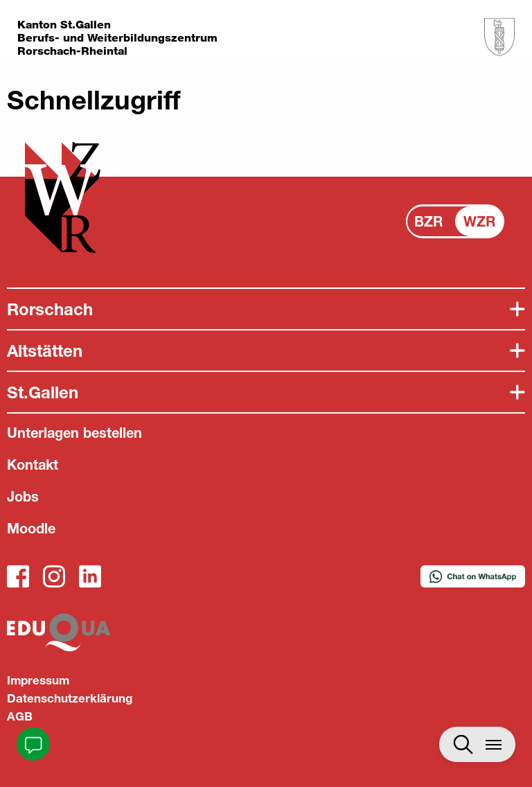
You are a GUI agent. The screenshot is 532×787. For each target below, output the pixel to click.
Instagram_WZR (54, 576)
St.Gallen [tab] (43, 392)
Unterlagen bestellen (74, 433)
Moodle (31, 528)
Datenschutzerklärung (70, 698)
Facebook (18, 576)
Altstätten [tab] (45, 351)
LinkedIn (90, 576)
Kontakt (33, 465)
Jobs (23, 496)
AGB (20, 716)
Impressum (38, 680)
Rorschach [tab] (50, 309)
